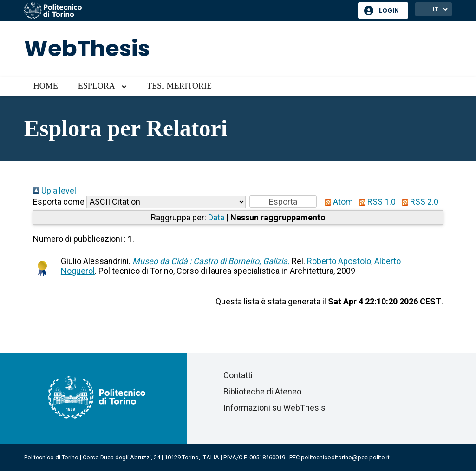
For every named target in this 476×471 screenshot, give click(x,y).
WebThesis (87, 48)
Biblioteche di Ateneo (262, 391)
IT (435, 9)
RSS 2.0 (418, 202)
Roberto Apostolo (339, 261)
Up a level (55, 190)
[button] (283, 202)
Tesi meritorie (179, 86)
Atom (337, 202)
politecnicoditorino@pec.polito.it (345, 457)
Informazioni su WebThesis (274, 408)
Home (46, 86)
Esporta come (59, 202)
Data (216, 217)
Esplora (97, 86)
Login (389, 10)
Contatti (238, 375)
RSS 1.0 (375, 202)
